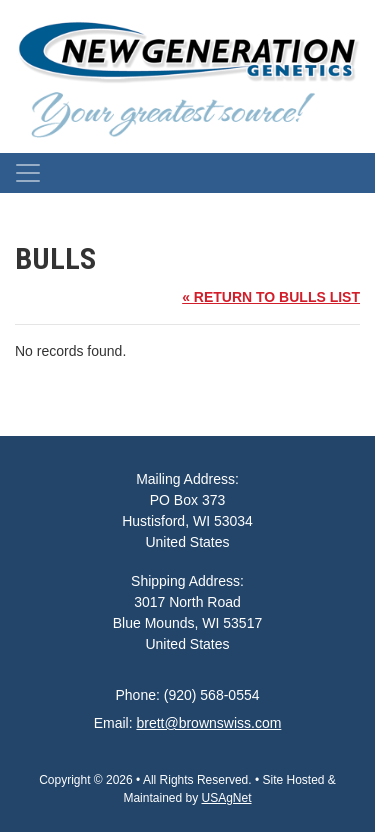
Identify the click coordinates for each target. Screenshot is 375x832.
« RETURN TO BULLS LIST (271, 297)
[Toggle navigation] (28, 173)
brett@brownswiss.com (208, 723)
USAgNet (227, 798)
